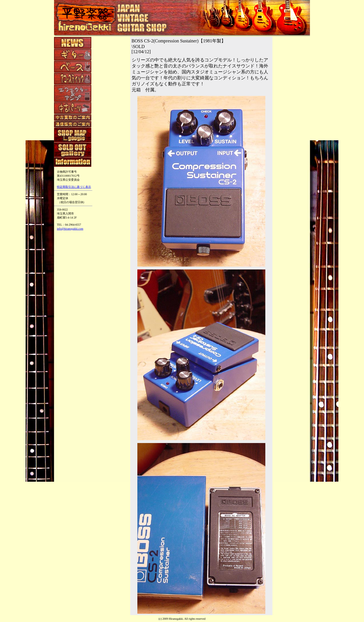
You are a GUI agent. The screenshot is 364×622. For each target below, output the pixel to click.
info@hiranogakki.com (70, 229)
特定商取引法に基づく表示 (74, 187)
